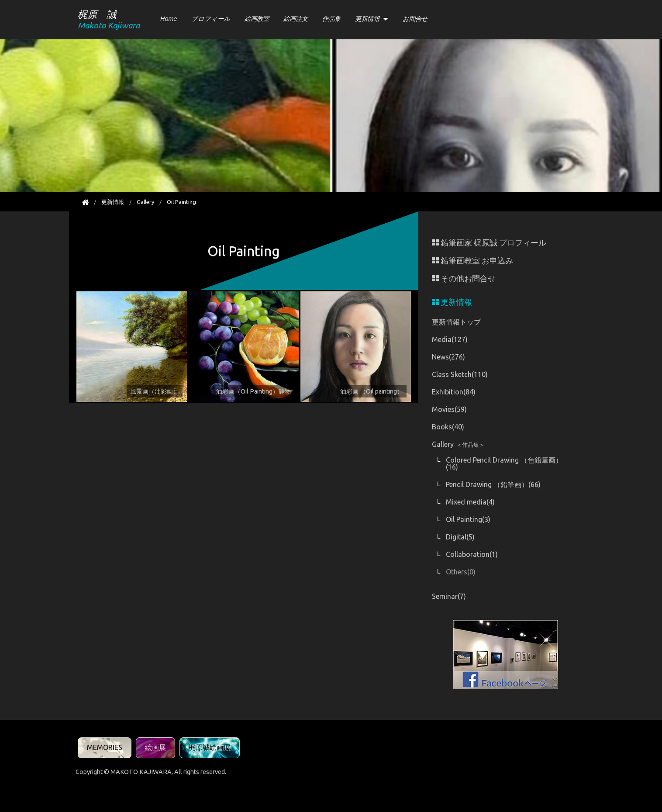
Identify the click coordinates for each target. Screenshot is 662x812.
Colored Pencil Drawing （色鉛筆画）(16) (504, 463)
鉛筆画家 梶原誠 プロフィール (489, 243)
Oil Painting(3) (468, 519)
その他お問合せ (464, 278)
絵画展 (155, 747)
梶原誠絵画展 (210, 747)
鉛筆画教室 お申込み (472, 261)
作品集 (331, 19)
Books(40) (448, 427)
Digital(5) (460, 537)
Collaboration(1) (472, 554)
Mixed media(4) (470, 502)
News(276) (448, 357)
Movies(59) (449, 409)
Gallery (145, 202)
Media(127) (450, 339)
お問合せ (415, 19)
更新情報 (367, 19)
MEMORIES (105, 747)
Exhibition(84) (454, 392)
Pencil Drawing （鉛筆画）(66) (493, 484)
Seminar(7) (449, 596)
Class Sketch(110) (460, 374)
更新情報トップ (456, 322)
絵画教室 (257, 19)
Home (169, 19)
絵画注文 (296, 19)
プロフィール (211, 19)
